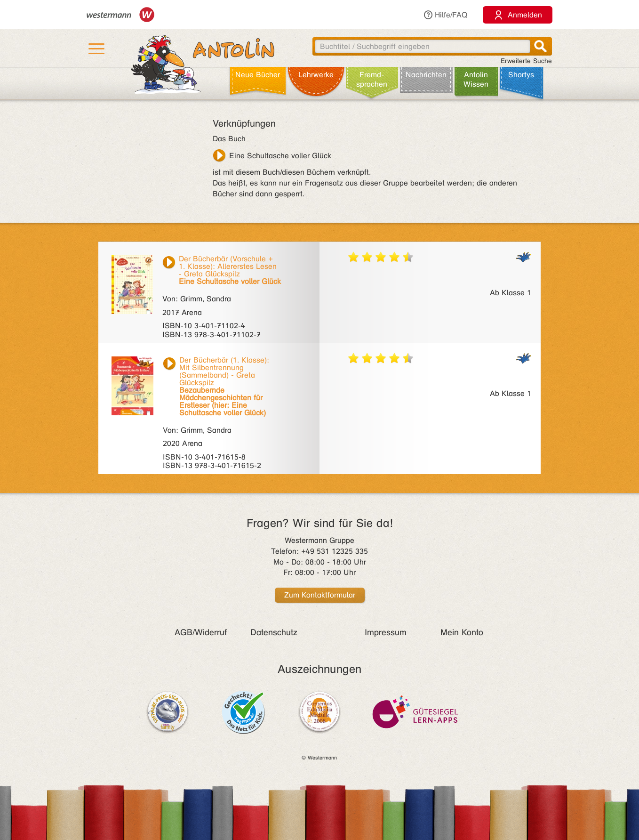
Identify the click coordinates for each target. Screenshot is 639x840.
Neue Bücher (258, 75)
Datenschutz (274, 632)
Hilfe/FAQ (445, 15)
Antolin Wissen (476, 79)
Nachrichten (426, 75)
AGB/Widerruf (201, 632)
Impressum (386, 632)
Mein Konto (462, 632)
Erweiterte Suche (526, 61)
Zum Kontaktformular (320, 595)
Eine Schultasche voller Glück (280, 156)
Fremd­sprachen (372, 79)
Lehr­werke (316, 75)
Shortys (521, 75)
